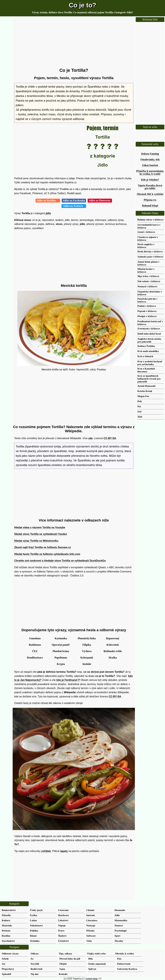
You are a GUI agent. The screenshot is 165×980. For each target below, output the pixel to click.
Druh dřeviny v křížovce (150, 251)
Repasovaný (113, 638)
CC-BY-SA (110, 438)
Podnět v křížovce (147, 306)
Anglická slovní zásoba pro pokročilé (149, 340)
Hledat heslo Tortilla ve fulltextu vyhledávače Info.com (47, 554)
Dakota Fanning (150, 154)
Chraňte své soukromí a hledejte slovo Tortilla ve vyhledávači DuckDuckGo (60, 561)
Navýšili (35, 964)
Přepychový (8, 969)
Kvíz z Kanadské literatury (146, 370)
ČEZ (35, 651)
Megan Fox (143, 396)
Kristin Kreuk (145, 391)
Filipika (87, 645)
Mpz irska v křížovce (148, 276)
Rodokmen (35, 645)
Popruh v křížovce (147, 311)
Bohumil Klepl (150, 206)
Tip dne (35, 974)
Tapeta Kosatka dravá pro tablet (150, 187)
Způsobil (6, 974)
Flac (119, 959)
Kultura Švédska (146, 346)
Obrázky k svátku (124, 953)
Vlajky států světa (96, 953)
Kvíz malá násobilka (148, 351)
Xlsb (140, 417)
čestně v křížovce (146, 232)
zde (90, 438)
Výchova (87, 651)
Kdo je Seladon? (150, 180)
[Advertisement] (74, 42)
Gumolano (35, 638)
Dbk (91, 959)
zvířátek (46, 851)
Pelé (140, 401)
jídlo (48, 213)
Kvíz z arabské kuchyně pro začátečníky (150, 363)
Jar (4, 964)
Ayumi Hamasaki (146, 386)
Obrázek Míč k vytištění (150, 194)
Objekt (63, 964)
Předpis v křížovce (147, 316)
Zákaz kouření (150, 165)
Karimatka (61, 638)
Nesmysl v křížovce (147, 286)
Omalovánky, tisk (150, 159)
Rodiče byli (36, 969)
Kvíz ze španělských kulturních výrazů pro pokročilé (149, 379)
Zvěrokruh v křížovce (149, 329)
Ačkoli (5, 959)
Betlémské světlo (113, 651)
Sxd (139, 411)
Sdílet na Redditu (48, 201)
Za (32, 959)
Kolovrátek (113, 645)
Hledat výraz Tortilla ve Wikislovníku (36, 541)
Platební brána (61, 651)
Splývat (92, 969)
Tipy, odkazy (65, 953)
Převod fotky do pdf (70, 959)
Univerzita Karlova (127, 969)
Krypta (61, 664)
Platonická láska (87, 638)
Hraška (113, 658)
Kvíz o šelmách (145, 356)
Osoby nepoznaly (97, 964)
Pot (139, 406)
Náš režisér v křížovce (149, 281)
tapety (64, 851)
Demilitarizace (35, 658)
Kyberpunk (87, 658)
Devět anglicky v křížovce (146, 246)
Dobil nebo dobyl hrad (149, 334)
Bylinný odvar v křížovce (150, 220)
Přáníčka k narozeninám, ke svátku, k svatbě (150, 172)
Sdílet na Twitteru (74, 206)
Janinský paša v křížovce (150, 257)
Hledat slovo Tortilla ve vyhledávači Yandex (41, 534)
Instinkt (87, 664)
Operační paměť (61, 645)
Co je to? (82, 5)
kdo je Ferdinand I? (68, 680)
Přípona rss (150, 200)
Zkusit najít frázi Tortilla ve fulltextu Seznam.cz (43, 547)
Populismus (61, 658)
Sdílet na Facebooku (74, 201)
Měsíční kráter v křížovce (146, 270)
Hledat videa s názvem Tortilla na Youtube (40, 527)
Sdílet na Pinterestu (100, 201)
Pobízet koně (124, 964)
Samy (62, 969)
